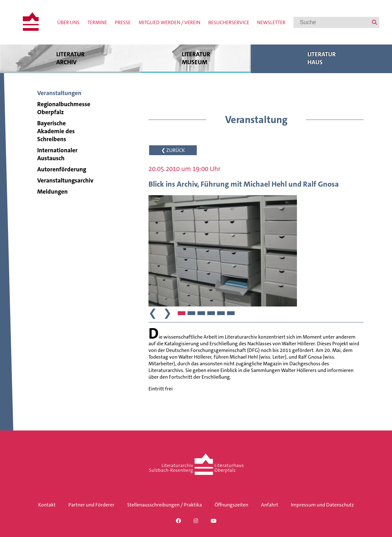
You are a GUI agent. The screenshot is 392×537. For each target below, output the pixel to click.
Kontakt (47, 505)
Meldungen (52, 192)
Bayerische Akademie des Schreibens (56, 131)
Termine (97, 22)
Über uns (68, 22)
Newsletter (271, 22)
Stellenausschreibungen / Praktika (165, 505)
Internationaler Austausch (57, 154)
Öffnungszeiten (231, 505)
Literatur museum (196, 58)
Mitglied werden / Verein (169, 22)
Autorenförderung (62, 169)
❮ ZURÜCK (173, 150)
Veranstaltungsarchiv (65, 180)
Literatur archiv (71, 58)
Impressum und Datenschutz (322, 505)
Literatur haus (321, 58)
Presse (123, 22)
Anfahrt (270, 505)
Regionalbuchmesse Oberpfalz (64, 108)
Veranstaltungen (59, 93)
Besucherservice (229, 22)
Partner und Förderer (91, 505)
